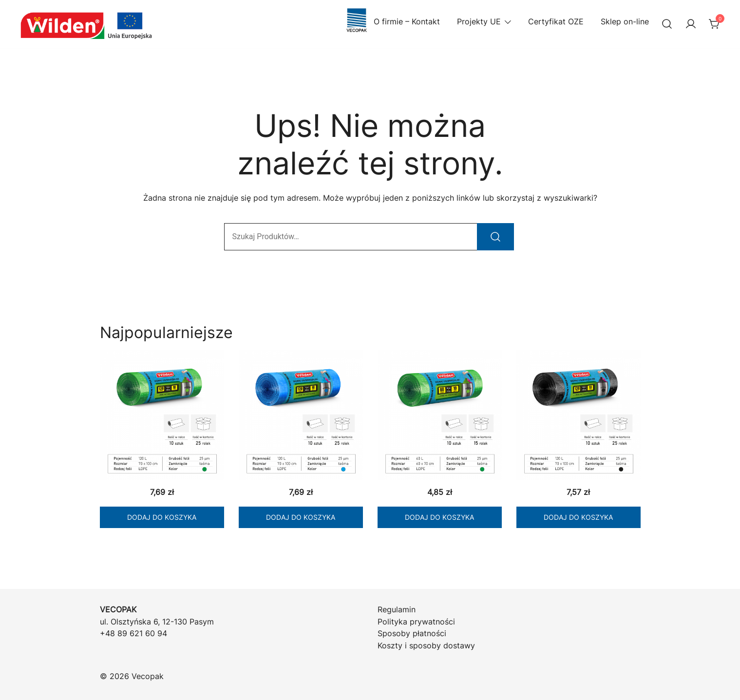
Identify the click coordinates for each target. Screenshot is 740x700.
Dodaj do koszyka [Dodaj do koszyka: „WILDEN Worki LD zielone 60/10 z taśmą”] (439, 517)
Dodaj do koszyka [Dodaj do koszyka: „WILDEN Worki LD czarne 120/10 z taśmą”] (578, 517)
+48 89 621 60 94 (133, 633)
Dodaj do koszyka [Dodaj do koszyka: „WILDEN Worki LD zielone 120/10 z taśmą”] (162, 517)
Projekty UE (479, 21)
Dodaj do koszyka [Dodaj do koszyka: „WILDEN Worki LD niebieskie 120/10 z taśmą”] (301, 517)
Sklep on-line (625, 21)
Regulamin (397, 609)
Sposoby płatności (412, 633)
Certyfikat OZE (556, 21)
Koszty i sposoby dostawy (426, 645)
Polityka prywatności (416, 622)
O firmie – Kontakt (392, 22)
